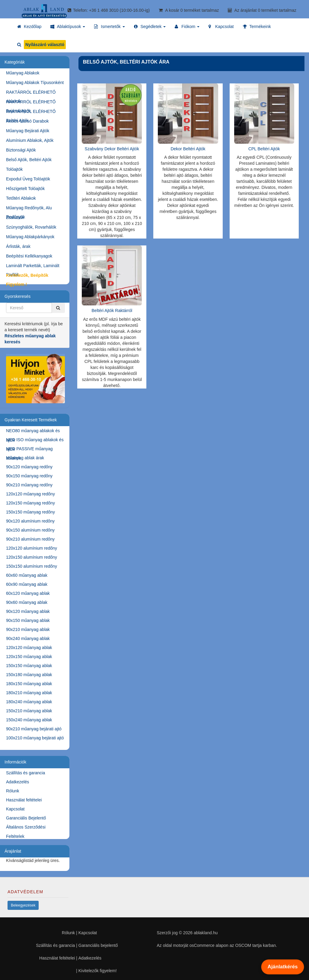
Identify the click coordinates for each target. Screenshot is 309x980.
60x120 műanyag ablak (28, 593)
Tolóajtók (14, 169)
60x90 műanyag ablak (27, 584)
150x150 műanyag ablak (29, 666)
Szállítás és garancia (25, 773)
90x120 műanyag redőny (29, 467)
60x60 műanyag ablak (27, 575)
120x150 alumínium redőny (32, 557)
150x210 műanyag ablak (29, 711)
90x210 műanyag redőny (29, 485)
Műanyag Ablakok (23, 73)
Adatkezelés (18, 782)
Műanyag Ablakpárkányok (30, 237)
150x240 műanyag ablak (29, 720)
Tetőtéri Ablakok (21, 198)
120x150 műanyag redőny (30, 503)
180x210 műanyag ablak (29, 693)
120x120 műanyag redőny (30, 494)
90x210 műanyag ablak (28, 629)
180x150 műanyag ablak (29, 684)
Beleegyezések (23, 905)
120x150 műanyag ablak (29, 657)
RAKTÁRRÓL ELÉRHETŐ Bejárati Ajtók (31, 103)
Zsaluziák (15, 217)
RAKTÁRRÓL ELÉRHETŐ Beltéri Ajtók (31, 112)
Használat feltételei (24, 800)
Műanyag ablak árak (25, 458)
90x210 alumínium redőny (30, 539)
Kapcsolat (15, 809)
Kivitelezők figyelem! (98, 971)
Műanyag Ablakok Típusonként (35, 83)
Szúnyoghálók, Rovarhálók (31, 227)
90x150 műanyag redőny (29, 476)
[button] (68, 27)
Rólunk (13, 791)
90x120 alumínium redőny (30, 521)
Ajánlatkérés (282, 967)
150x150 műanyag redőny (30, 512)
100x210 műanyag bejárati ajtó (35, 738)
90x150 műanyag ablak (28, 620)
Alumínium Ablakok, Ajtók (30, 140)
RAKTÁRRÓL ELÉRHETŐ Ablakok (31, 93)
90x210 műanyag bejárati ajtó (34, 729)
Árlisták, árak (18, 246)
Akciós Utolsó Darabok (27, 121)
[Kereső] (58, 308)
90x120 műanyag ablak (28, 611)
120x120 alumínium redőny (32, 548)
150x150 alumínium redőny (32, 566)
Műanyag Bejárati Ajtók (28, 131)
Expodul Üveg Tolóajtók (28, 179)
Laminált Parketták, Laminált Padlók (33, 267)
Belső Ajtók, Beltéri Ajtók (29, 160)
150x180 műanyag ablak (29, 675)
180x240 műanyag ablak (29, 702)
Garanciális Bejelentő (26, 818)
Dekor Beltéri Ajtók (188, 149)
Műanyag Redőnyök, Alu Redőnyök (29, 209)
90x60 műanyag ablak (27, 602)
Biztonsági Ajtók (21, 150)
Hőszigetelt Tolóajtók (25, 189)
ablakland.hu (206, 933)
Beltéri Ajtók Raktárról (112, 311)
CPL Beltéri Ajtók (264, 149)
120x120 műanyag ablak (29, 648)
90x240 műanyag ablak (28, 638)
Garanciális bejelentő (98, 945)
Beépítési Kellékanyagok (29, 256)
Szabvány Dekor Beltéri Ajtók (112, 149)
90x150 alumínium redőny (30, 530)
